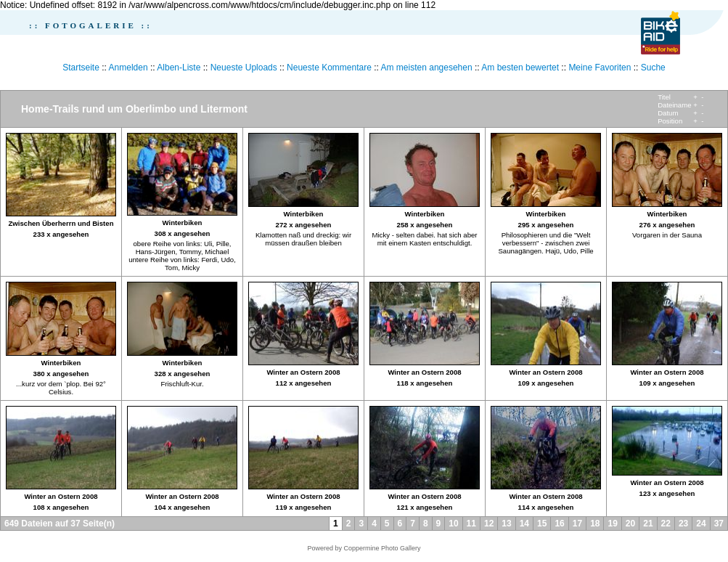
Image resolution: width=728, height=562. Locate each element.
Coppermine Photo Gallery (382, 548)
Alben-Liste (179, 68)
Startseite (81, 68)
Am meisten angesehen (427, 68)
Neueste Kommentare (329, 68)
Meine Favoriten (600, 68)
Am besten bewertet (520, 68)
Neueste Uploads (244, 68)
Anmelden (128, 68)
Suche (653, 68)
